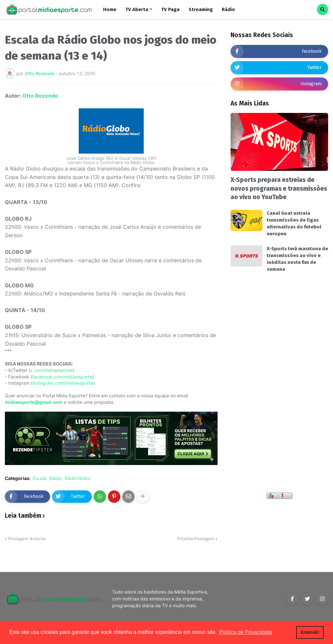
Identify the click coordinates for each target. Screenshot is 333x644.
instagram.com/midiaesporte (63, 383)
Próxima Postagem (196, 539)
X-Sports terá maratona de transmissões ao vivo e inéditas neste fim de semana (297, 259)
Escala (39, 478)
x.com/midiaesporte (51, 370)
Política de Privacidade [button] (246, 632)
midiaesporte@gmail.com (34, 402)
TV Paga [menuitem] (170, 9)
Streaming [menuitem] (201, 9)
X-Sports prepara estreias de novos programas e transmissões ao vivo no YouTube (279, 188)
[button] (323, 9)
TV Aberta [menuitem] (137, 9)
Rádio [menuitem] (228, 9)
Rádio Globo (78, 478)
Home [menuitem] (110, 9)
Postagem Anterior (27, 539)
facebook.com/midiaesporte (62, 377)
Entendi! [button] (310, 632)
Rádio (55, 478)
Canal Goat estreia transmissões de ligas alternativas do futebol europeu (294, 223)
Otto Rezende (40, 96)
